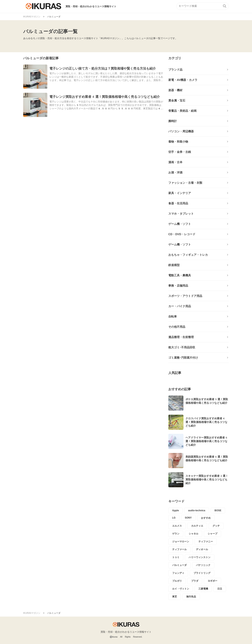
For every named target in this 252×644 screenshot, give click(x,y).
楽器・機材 (175, 90)
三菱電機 (203, 589)
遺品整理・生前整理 (181, 337)
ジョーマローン (181, 542)
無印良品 (191, 597)
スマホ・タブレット (181, 214)
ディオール (202, 549)
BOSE (218, 510)
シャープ (212, 534)
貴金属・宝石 (177, 100)
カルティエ (197, 526)
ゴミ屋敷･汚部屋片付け (183, 358)
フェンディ (178, 573)
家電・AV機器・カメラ (183, 80)
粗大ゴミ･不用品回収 (182, 347)
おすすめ (206, 518)
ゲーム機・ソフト (180, 224)
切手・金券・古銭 (180, 152)
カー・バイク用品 (180, 306)
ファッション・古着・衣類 (185, 183)
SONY (188, 518)
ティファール (179, 549)
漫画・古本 (175, 162)
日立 (220, 589)
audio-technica (197, 510)
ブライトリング (202, 573)
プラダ (195, 581)
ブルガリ (177, 581)
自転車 (173, 316)
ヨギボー (212, 581)
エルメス (177, 526)
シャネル (194, 534)
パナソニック (203, 565)
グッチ (216, 526)
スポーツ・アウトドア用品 (185, 296)
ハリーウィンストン (200, 557)
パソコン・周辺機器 (181, 131)
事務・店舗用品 (178, 286)
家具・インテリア (180, 193)
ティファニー (206, 542)
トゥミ (176, 557)
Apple (175, 510)
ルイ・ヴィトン (181, 589)
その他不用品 (177, 327)
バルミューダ (179, 565)
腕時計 (173, 121)
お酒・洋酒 (175, 172)
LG (174, 518)
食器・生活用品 (178, 203)
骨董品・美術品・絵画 (182, 111)
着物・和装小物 (178, 142)
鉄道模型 (174, 265)
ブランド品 (175, 70)
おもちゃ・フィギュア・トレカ (188, 255)
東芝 (175, 597)
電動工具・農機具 (180, 275)
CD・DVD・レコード (182, 234)
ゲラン (176, 534)
